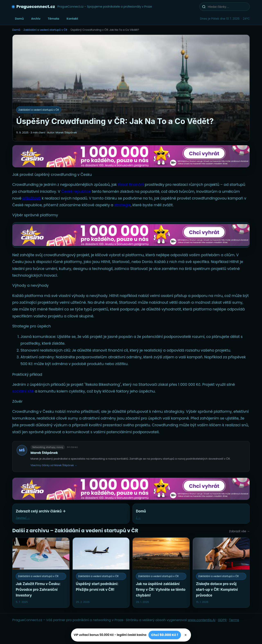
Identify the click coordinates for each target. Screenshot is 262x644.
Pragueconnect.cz (36, 7)
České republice (76, 191)
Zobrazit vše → (239, 531)
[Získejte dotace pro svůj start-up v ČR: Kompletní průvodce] (221, 572)
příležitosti (32, 198)
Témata (54, 19)
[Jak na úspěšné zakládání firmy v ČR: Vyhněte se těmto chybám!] (161, 572)
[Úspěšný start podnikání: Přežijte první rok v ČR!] (101, 572)
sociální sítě (23, 391)
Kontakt (72, 19)
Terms (234, 620)
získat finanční (131, 184)
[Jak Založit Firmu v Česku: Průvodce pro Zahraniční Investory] (41, 572)
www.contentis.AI (202, 620)
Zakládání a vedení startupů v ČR (45, 30)
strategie (122, 205)
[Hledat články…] (227, 7)
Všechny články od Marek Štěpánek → (54, 465)
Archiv (36, 19)
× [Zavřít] (186, 635)
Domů (19, 19)
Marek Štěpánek (44, 453)
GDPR (222, 620)
